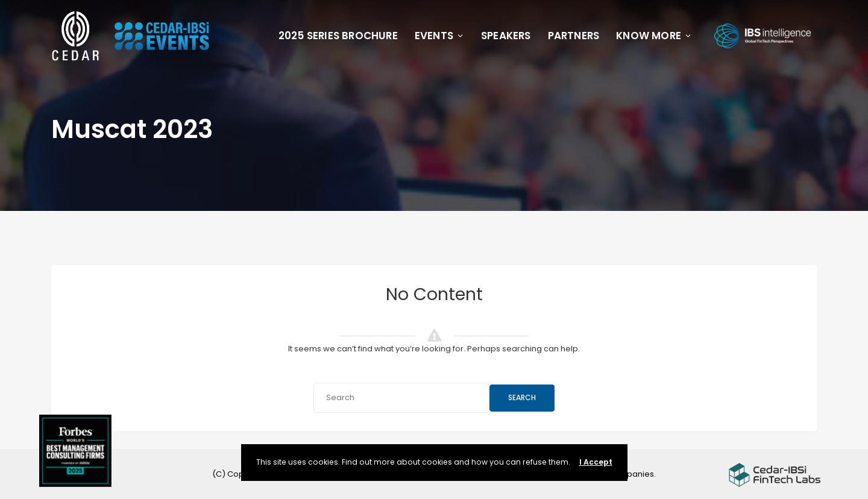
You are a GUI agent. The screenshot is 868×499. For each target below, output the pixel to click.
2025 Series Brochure (338, 36)
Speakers (506, 36)
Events (439, 36)
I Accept (596, 462)
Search (522, 397)
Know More (654, 36)
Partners (574, 36)
